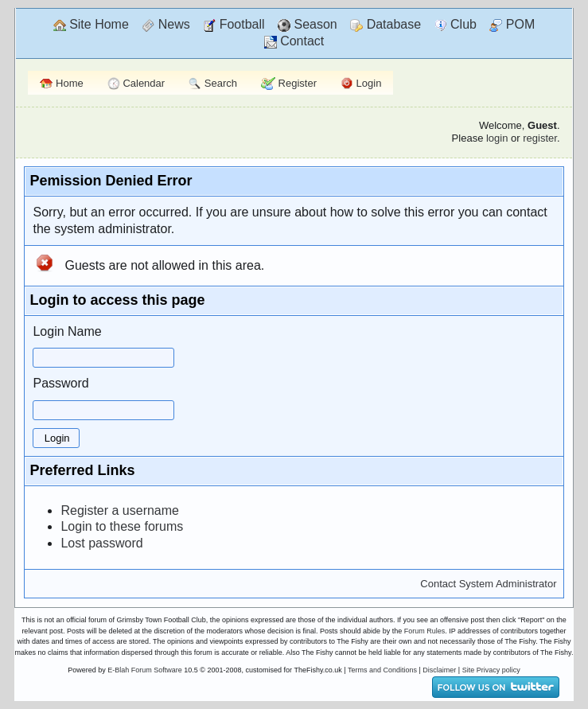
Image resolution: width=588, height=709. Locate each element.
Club (456, 25)
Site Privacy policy (491, 670)
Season (308, 25)
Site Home (91, 25)
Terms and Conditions (382, 670)
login (497, 138)
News (165, 25)
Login (361, 84)
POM (512, 25)
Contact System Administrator (488, 584)
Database (386, 25)
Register (289, 84)
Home (61, 83)
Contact (294, 41)
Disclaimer (439, 670)
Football (234, 25)
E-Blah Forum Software (145, 670)
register (540, 138)
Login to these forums (122, 526)
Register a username (120, 510)
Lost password (101, 543)
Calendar (136, 84)
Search (213, 84)
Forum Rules (425, 631)
